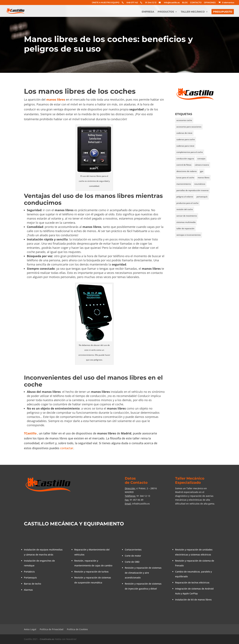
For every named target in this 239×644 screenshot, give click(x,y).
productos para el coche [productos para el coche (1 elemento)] (187, 203)
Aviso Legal (30, 629)
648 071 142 (132, 3)
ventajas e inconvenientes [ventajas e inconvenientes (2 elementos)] (189, 235)
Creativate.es (47, 639)
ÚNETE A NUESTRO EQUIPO (106, 3)
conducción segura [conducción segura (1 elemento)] (185, 159)
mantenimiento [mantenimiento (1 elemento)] (184, 184)
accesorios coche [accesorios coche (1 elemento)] (184, 120)
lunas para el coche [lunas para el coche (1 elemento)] (185, 178)
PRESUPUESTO (223, 12)
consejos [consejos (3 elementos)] (201, 159)
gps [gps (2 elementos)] (202, 171)
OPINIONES (210, 3)
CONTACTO (196, 3)
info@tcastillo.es (172, 3)
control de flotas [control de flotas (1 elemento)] (184, 165)
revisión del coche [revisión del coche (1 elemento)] (185, 209)
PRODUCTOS (166, 12)
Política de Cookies (77, 629)
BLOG (185, 3)
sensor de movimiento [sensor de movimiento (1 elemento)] (187, 216)
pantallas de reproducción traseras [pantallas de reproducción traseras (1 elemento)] (193, 190)
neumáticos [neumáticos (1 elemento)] (200, 184)
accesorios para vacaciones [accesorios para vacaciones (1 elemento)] (189, 127)
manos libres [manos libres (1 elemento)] (204, 178)
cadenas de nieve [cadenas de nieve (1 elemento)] (184, 133)
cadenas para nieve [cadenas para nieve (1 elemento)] (185, 146)
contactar (67, 448)
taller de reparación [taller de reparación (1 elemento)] (185, 228)
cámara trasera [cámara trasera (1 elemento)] (202, 165)
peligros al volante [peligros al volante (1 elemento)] (185, 197)
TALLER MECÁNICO (193, 12)
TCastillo (30, 433)
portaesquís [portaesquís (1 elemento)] (202, 197)
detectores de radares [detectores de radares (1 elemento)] (187, 171)
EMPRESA (148, 12)
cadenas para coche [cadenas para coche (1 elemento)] (186, 139)
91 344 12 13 (151, 3)
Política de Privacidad (52, 629)
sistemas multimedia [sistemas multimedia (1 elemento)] (186, 222)
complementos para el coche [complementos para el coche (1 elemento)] (190, 152)
